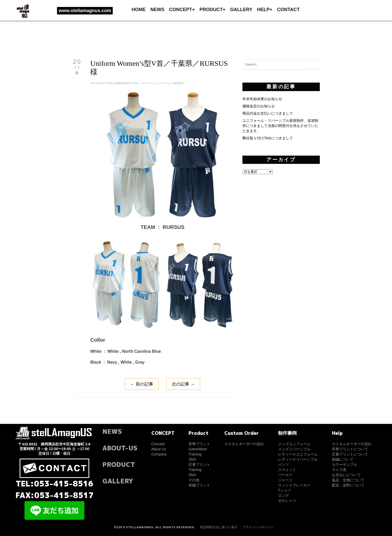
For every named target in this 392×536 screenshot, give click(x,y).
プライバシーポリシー (258, 527)
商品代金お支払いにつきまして (268, 113)
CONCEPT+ (182, 10)
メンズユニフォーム (294, 444)
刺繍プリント (199, 485)
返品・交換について (348, 480)
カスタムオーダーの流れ (244, 444)
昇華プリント (199, 444)
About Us (159, 449)
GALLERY (241, 10)
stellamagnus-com (122, 83)
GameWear (198, 449)
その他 (194, 480)
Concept (158, 444)
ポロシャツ (287, 501)
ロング (283, 495)
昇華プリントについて (350, 449)
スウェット (287, 470)
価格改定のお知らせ (259, 106)
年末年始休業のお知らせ (262, 99)
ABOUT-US (120, 448)
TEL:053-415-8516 (55, 484)
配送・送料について (348, 485)
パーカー (285, 475)
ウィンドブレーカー (294, 485)
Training (195, 454)
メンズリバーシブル (294, 449)
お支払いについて (346, 475)
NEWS (157, 10)
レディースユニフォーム (155, 83)
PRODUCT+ (213, 10)
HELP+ (265, 10)
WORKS (178, 83)
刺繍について (343, 459)
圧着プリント (199, 465)
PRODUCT (119, 464)
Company (159, 454)
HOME (139, 10)
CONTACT (288, 10)
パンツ (283, 465)
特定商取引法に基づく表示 (219, 527)
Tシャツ (285, 490)
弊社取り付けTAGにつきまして (268, 138)
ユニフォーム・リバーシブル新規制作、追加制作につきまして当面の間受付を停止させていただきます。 (280, 126)
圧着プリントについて (350, 454)
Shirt (192, 459)
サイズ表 (339, 470)
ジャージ (285, 480)
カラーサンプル (345, 465)
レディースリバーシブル (298, 459)
